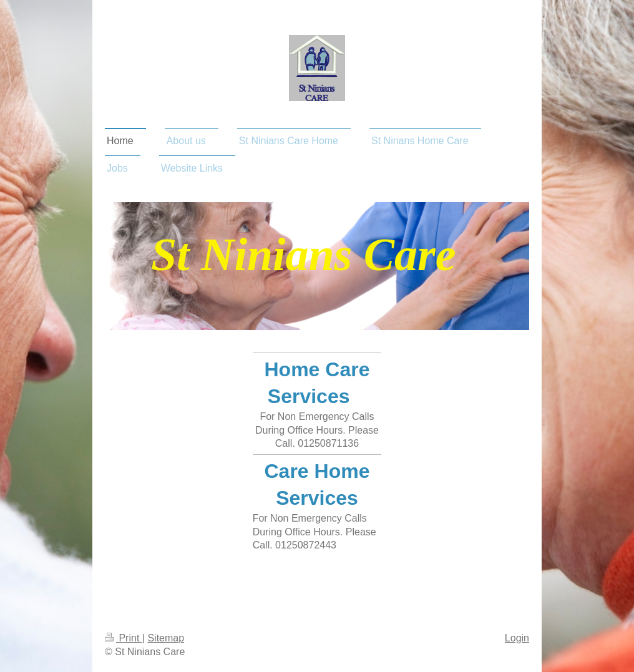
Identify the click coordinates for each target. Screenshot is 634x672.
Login (517, 638)
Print (124, 638)
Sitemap (166, 638)
